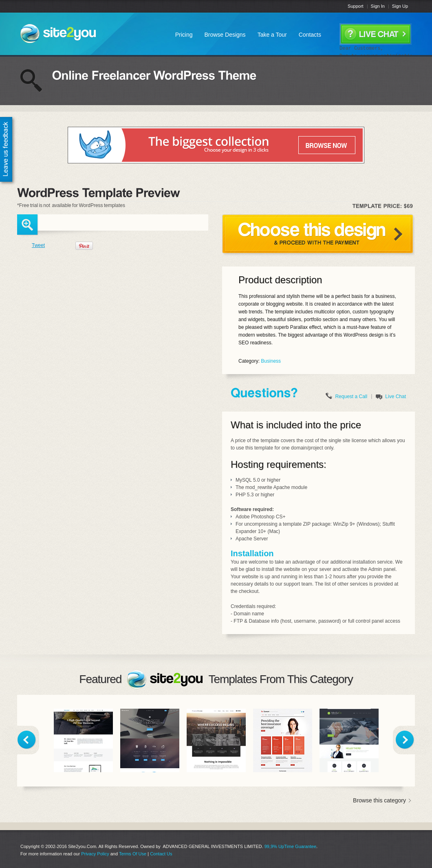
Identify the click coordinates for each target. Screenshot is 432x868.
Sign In (378, 6)
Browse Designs (225, 35)
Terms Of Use (133, 854)
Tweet (38, 245)
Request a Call (351, 397)
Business (271, 361)
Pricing (184, 35)
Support (356, 6)
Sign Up (400, 6)
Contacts (310, 35)
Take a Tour (272, 35)
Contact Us (161, 854)
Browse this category (379, 800)
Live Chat (396, 397)
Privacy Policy (95, 854)
